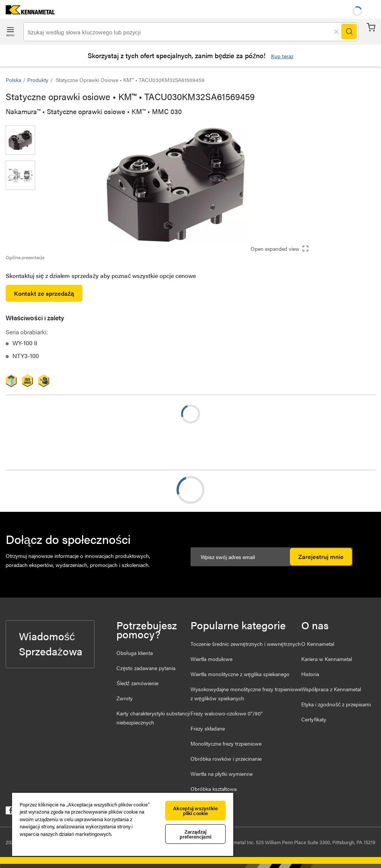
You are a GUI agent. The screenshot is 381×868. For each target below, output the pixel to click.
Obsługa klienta (134, 653)
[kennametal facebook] (10, 812)
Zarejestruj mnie (321, 557)
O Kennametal (318, 644)
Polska (13, 80)
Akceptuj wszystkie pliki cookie (195, 811)
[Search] (349, 32)
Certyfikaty (314, 719)
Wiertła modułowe (211, 659)
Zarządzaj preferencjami (195, 834)
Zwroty (125, 698)
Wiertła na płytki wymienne (221, 774)
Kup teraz (282, 56)
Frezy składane (208, 728)
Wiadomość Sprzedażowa (51, 643)
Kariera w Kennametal (327, 659)
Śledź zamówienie (137, 683)
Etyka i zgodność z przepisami (336, 704)
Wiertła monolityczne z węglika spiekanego (240, 674)
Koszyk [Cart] (371, 27)
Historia (310, 674)
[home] (27, 12)
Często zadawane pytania (146, 668)
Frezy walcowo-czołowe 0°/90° (227, 713)
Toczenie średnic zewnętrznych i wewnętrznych (246, 644)
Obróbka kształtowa (214, 789)
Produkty (38, 80)
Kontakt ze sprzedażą (44, 293)
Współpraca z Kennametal (331, 689)
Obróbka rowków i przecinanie (226, 758)
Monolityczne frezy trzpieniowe (226, 743)
